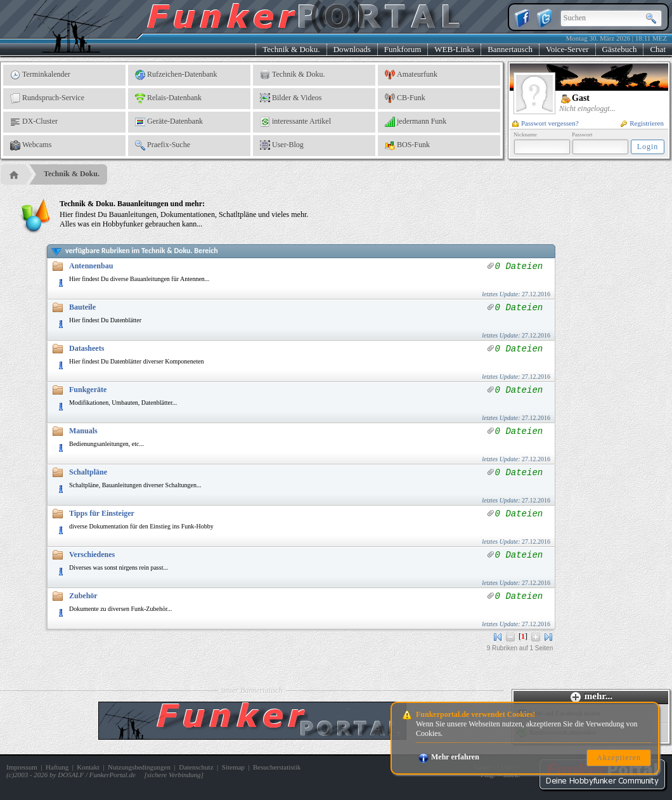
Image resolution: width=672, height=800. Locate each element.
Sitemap (233, 767)
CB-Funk (405, 98)
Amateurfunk (411, 75)
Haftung (57, 767)
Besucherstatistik (277, 767)
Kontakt (88, 767)
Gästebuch (620, 49)
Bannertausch (510, 49)
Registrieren (642, 123)
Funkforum (403, 49)
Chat (658, 49)
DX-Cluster (34, 122)
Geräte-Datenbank (169, 122)
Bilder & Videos (291, 98)
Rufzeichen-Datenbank (176, 75)
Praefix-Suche (163, 145)
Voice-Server (567, 49)
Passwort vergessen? (546, 123)
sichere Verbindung (174, 775)
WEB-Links (454, 49)
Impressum (22, 767)
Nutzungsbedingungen (139, 767)
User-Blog (282, 145)
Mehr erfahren (449, 757)
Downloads (352, 49)
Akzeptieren (619, 757)
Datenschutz (196, 767)
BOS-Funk (407, 145)
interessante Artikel (295, 122)
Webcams (31, 145)
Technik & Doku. (291, 49)
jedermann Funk (416, 122)
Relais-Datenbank (168, 98)
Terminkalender (40, 75)
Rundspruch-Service (47, 98)
